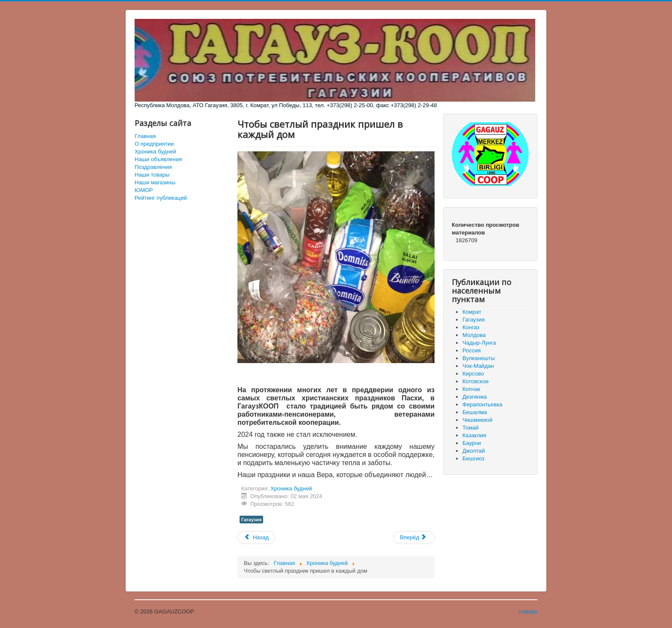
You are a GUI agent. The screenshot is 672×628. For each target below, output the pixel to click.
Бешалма (475, 412)
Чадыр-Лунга (479, 343)
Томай (471, 428)
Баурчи (472, 443)
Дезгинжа (475, 397)
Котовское (475, 381)
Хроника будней (155, 152)
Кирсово (473, 374)
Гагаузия (251, 520)
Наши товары (152, 175)
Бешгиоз (473, 458)
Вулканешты (479, 358)
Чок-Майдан (478, 366)
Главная (145, 136)
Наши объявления (158, 159)
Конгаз (471, 327)
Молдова (474, 335)
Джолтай (474, 451)
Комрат (472, 312)
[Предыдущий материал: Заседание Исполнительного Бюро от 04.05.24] (256, 538)
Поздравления (153, 167)
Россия (472, 350)
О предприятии (154, 144)
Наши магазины (155, 182)
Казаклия (474, 435)
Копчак (471, 389)
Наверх (528, 611)
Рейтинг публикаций (161, 198)
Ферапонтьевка (482, 404)
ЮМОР (144, 190)
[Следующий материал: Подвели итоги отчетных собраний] (414, 538)
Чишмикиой (477, 420)
